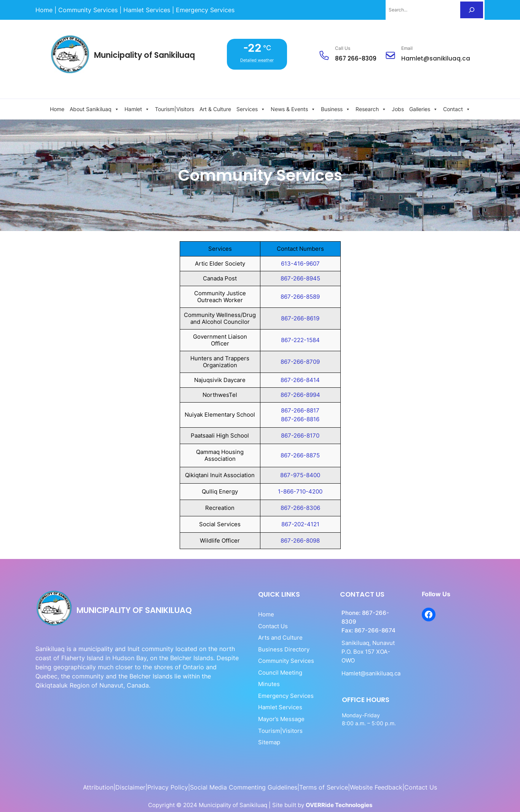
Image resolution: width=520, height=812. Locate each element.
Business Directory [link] (260, 649)
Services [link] (251, 109)
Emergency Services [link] (262, 684)
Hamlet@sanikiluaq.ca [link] (436, 58)
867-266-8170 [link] (300, 435)
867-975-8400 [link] (300, 475)
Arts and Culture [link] (256, 638)
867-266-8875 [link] (300, 455)
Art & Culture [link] (215, 109)
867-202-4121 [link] (300, 524)
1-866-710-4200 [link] (300, 491)
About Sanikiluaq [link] (94, 109)
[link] (44, 10)
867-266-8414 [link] (300, 380)
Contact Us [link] (249, 626)
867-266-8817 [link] (300, 410)
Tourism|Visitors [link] (175, 109)
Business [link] (336, 109)
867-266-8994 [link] (300, 395)
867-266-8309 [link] (367, 613)
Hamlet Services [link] (256, 696)
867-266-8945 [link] (300, 278)
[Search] (472, 10)
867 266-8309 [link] (356, 58)
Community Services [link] (262, 661)
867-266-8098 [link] (300, 541)
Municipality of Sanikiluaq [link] (145, 55)
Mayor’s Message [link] (257, 707)
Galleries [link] (423, 109)
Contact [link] (457, 109)
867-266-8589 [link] (300, 297)
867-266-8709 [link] (300, 362)
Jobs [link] (398, 109)
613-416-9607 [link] (300, 264)
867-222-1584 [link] (300, 340)
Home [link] (57, 109)
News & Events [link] (293, 109)
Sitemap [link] (245, 731)
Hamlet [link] (137, 109)
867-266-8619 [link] (300, 318)
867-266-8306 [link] (300, 508)
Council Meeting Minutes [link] (268, 673)
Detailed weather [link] (258, 60)
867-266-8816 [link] (300, 419)
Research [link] (371, 109)
